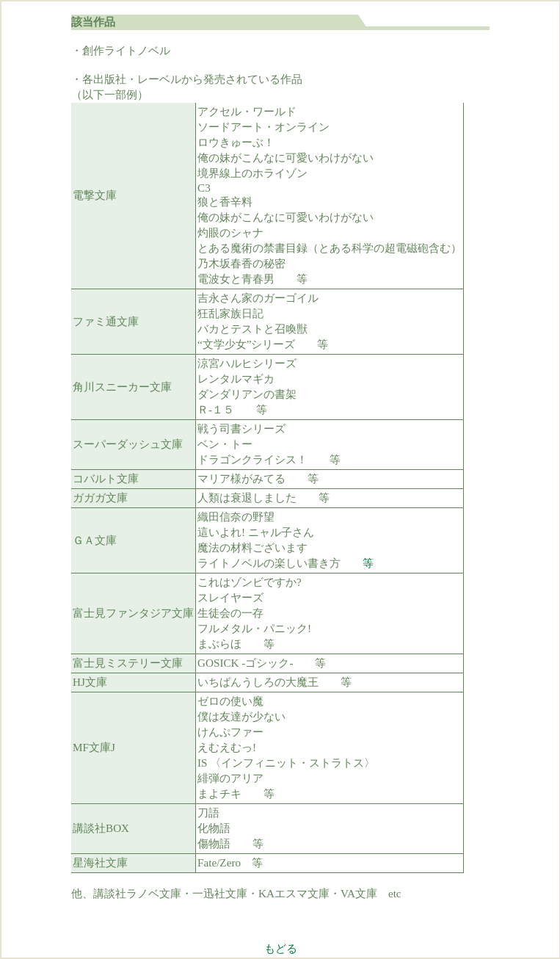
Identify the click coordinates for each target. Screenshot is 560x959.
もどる (281, 948)
